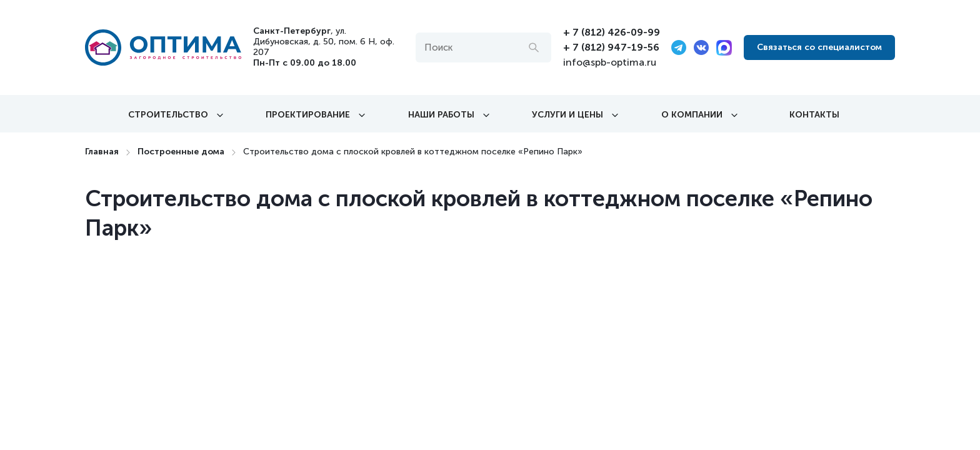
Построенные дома (181, 152)
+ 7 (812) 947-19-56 (611, 47)
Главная (102, 152)
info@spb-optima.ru (610, 62)
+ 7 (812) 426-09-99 (612, 32)
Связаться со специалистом (819, 47)
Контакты (814, 115)
